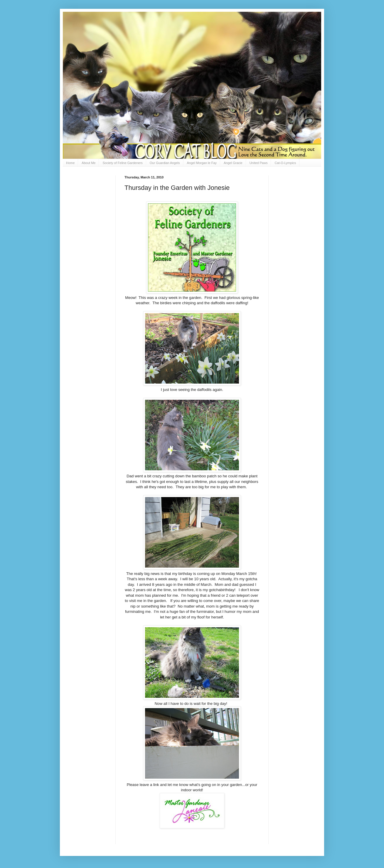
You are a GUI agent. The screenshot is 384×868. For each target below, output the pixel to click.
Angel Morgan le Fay (202, 163)
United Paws (259, 163)
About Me (89, 163)
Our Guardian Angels (165, 163)
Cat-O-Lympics (285, 163)
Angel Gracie (233, 163)
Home (70, 163)
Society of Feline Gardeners (122, 163)
